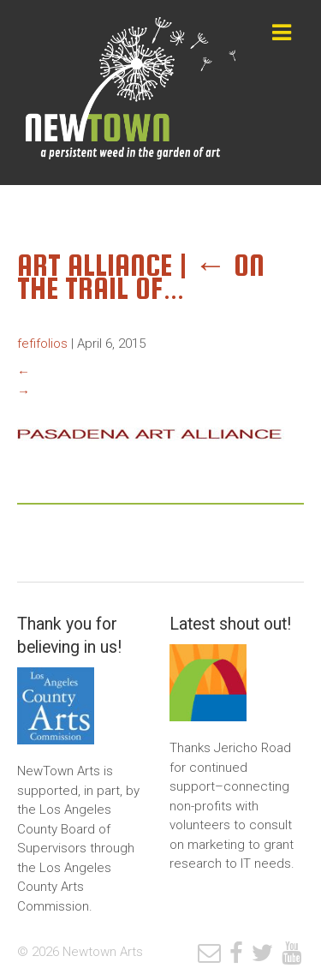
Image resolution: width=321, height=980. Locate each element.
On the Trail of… (141, 277)
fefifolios (42, 344)
